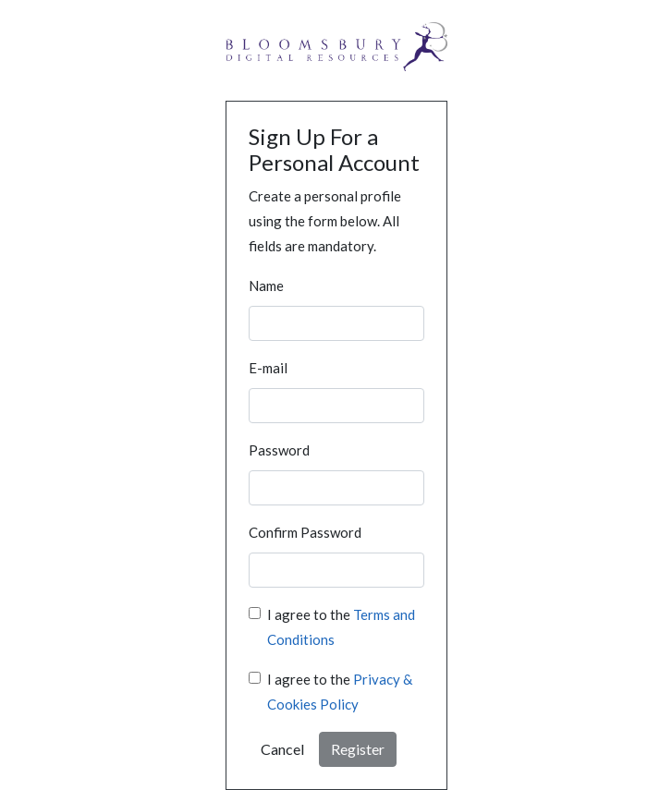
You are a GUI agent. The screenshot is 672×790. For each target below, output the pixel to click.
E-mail (268, 368)
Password (279, 450)
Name (266, 286)
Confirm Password (305, 532)
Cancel (282, 749)
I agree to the (341, 627)
